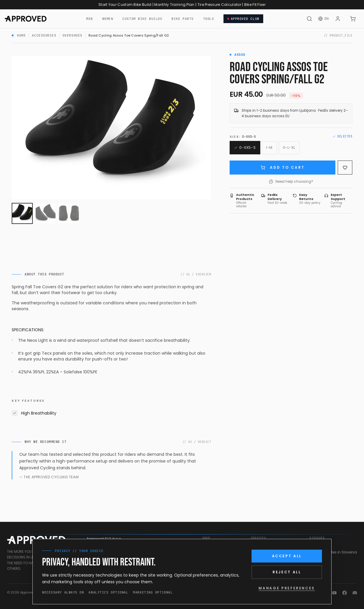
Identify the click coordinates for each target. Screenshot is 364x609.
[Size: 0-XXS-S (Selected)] (245, 148)
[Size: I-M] (269, 148)
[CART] (353, 19)
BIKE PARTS (183, 19)
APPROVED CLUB (243, 19)
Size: (243, 137)
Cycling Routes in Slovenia (333, 552)
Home (21, 35)
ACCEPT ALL (287, 556)
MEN (90, 19)
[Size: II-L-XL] (289, 148)
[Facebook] (345, 593)
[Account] (338, 19)
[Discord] (355, 593)
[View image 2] (46, 213)
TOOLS (209, 19)
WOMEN (108, 19)
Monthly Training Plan (174, 5)
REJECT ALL (287, 572)
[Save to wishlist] (345, 168)
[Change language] (324, 19)
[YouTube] (334, 593)
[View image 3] (69, 213)
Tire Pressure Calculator (219, 5)
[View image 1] (22, 213)
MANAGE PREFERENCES (287, 588)
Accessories (44, 35)
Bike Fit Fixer (255, 5)
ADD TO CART (283, 167)
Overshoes (72, 35)
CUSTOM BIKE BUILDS (142, 19)
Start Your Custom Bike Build (125, 5)
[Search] (309, 19)
